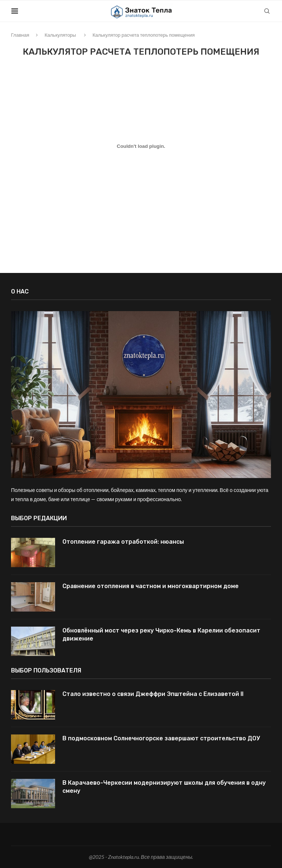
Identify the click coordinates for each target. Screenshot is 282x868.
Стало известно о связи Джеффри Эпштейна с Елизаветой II (153, 694)
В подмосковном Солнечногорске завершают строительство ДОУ (161, 738)
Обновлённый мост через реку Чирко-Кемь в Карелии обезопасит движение (161, 634)
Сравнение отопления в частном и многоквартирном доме (151, 586)
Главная (20, 35)
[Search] (267, 11)
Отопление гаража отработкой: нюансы (123, 542)
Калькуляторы (60, 35)
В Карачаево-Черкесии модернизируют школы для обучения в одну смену (164, 787)
